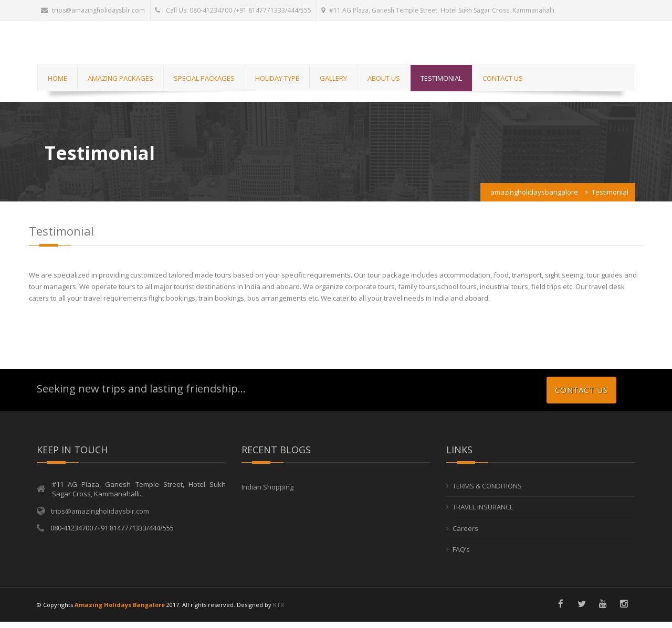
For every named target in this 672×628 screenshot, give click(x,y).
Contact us (581, 396)
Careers (465, 535)
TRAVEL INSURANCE (483, 514)
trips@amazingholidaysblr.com (93, 10)
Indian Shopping (267, 493)
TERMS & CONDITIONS (487, 492)
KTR (279, 611)
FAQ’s (461, 556)
